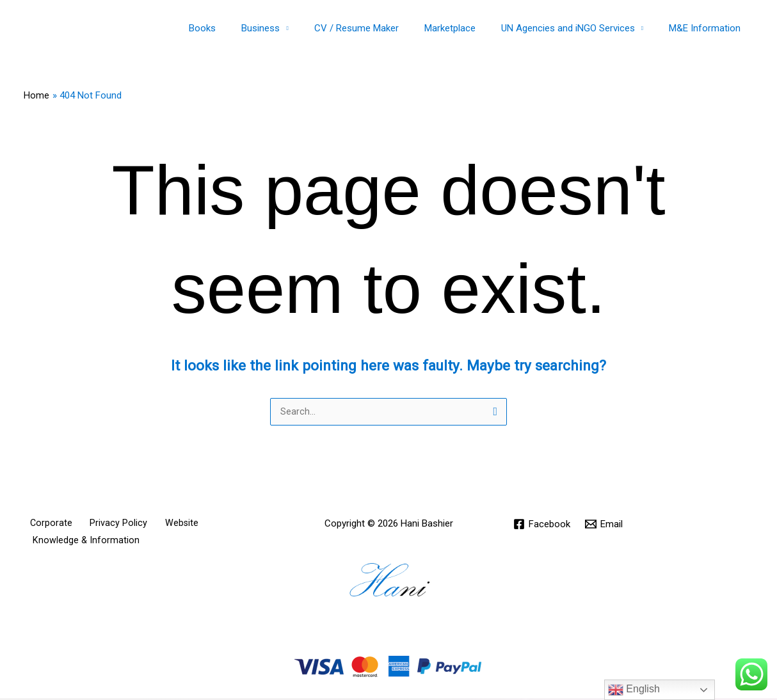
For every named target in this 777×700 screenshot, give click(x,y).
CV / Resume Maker (379, 28)
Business (289, 28)
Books (237, 28)
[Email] (605, 525)
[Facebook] (542, 525)
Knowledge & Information (83, 542)
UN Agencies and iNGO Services (578, 28)
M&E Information (708, 28)
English (634, 690)
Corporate (45, 524)
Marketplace (466, 28)
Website (160, 524)
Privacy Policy (105, 524)
